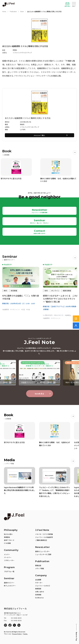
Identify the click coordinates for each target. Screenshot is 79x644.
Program (9, 567)
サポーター (39, 583)
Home (4, 12)
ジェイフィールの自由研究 (44, 537)
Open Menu (74, 4)
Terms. (25, 634)
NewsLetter (42, 547)
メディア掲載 (40, 568)
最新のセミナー (9, 583)
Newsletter (40, 211)
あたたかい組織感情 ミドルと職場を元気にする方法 (44, 12)
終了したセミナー (10, 586)
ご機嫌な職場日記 (41, 540)
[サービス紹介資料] (76, 319)
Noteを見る (39, 394)
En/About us (39, 598)
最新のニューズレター (42, 551)
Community (11, 550)
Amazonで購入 (39, 135)
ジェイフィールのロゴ (43, 586)
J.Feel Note (42, 530)
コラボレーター (9, 560)
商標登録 (38, 589)
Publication (13, 12)
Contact (39, 232)
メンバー (7, 554)
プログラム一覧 (9, 571)
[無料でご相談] (76, 326)
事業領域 (7, 537)
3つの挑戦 (7, 543)
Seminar (39, 221)
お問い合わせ (67, 6)
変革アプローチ (9, 540)
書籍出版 (38, 565)
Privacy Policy (17, 634)
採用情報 (38, 595)
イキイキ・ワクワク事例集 (44, 534)
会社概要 (38, 580)
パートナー (8, 557)
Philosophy (11, 530)
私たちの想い (8, 534)
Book (22, 12)
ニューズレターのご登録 (43, 554)
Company (41, 576)
